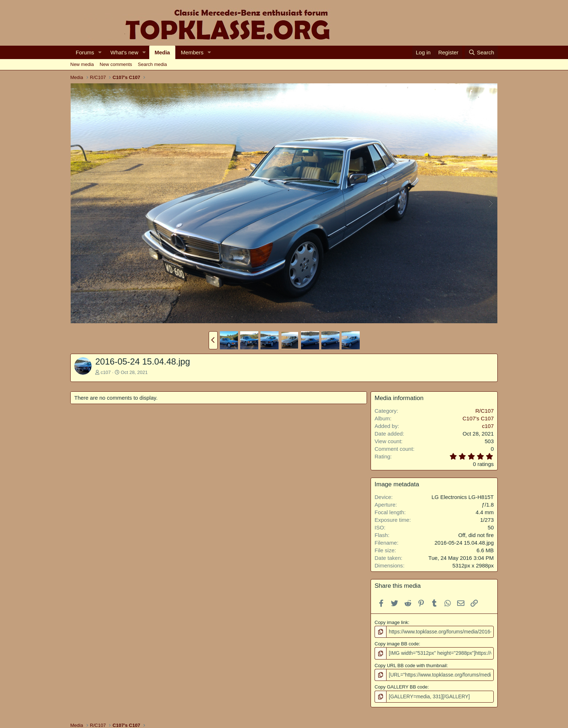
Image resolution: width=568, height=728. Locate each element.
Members (192, 52)
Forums (85, 52)
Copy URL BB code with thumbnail (411, 664)
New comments (116, 64)
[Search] (481, 52)
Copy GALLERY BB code (401, 686)
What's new (124, 52)
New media (82, 64)
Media (162, 52)
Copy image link (391, 622)
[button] (100, 52)
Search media (153, 64)
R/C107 (485, 411)
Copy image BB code (397, 643)
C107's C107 (478, 418)
